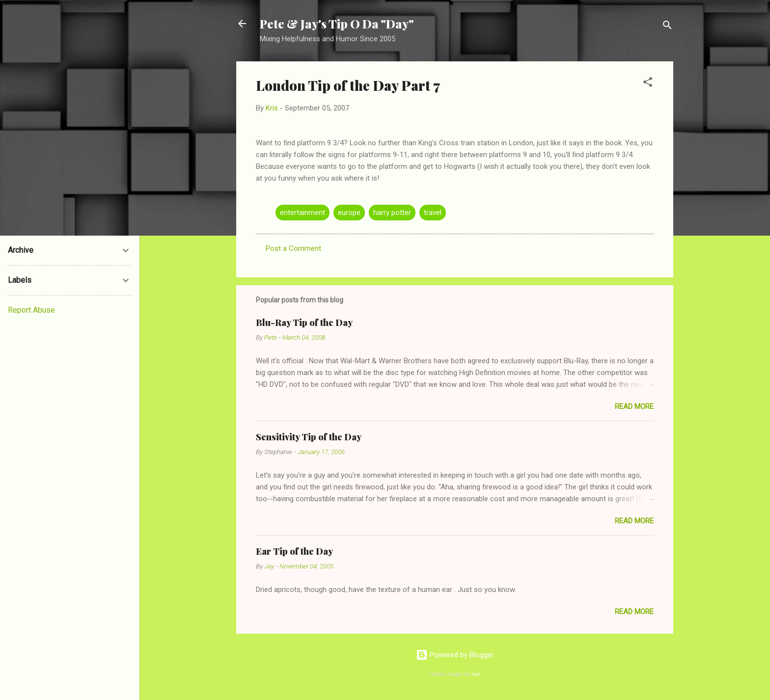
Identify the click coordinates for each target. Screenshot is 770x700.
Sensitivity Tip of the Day (309, 437)
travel (433, 213)
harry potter (392, 213)
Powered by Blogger (455, 655)
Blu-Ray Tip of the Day (304, 323)
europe (349, 213)
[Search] (667, 27)
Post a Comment (293, 248)
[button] (648, 84)
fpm (476, 674)
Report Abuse (31, 310)
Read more (634, 406)
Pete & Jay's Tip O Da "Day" (337, 24)
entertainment (302, 213)
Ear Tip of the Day (294, 551)
